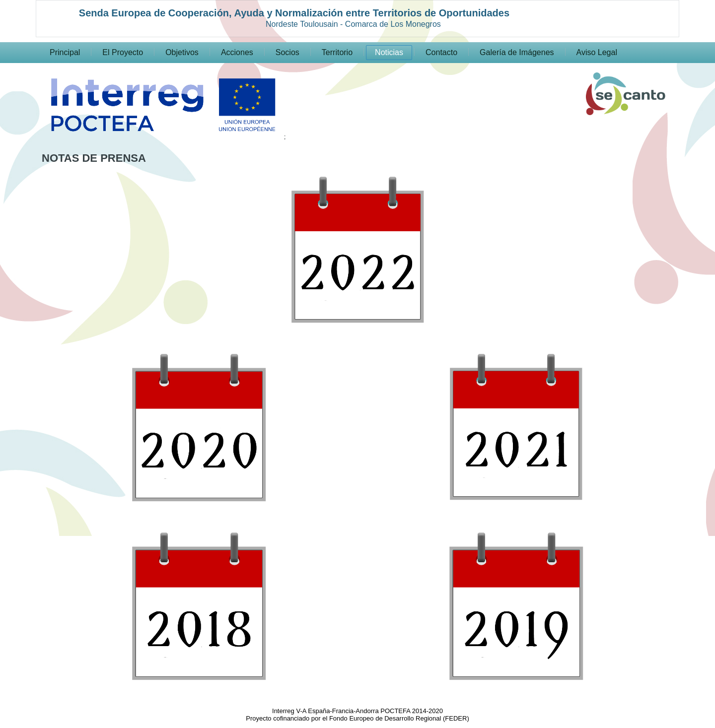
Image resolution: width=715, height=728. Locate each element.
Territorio (337, 52)
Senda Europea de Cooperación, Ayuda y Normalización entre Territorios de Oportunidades (294, 13)
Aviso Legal (597, 52)
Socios (287, 52)
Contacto (441, 52)
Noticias (389, 52)
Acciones (237, 52)
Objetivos (182, 52)
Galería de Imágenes (517, 52)
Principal (65, 52)
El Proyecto (123, 52)
